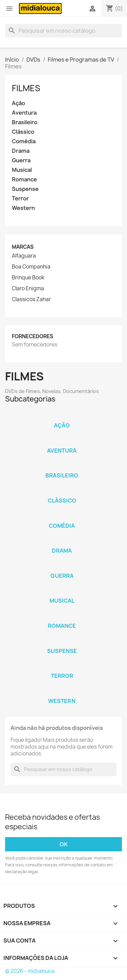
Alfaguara (24, 256)
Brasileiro (25, 122)
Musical (22, 170)
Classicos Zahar (31, 299)
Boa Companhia (31, 267)
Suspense (25, 189)
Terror (20, 199)
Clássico (23, 132)
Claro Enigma (28, 289)
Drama (21, 151)
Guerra (21, 160)
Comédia (24, 141)
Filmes (26, 88)
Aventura (24, 113)
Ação (18, 103)
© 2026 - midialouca (30, 971)
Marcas (23, 247)
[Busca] (63, 31)
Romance (24, 179)
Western (23, 208)
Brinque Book (28, 278)
